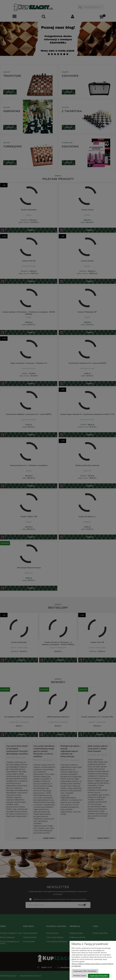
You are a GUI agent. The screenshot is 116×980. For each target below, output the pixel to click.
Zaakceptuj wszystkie (99, 976)
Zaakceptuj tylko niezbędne (85, 972)
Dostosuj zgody (80, 976)
